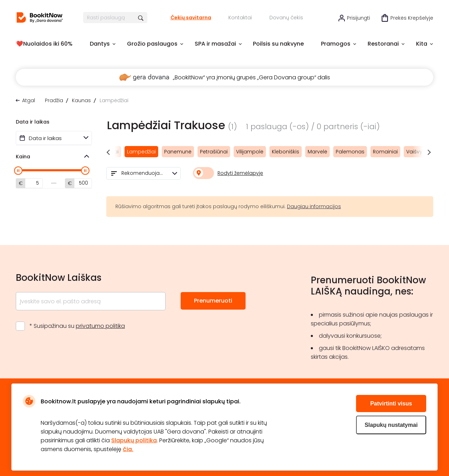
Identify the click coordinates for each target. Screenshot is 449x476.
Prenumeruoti (213, 301)
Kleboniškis (286, 152)
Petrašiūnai (214, 152)
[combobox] (143, 173)
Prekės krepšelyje (412, 18)
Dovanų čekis (286, 18)
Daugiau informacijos (314, 206)
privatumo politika (100, 326)
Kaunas (81, 100)
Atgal (29, 100)
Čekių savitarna (191, 18)
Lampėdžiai (141, 152)
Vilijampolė (250, 152)
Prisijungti (358, 18)
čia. (128, 449)
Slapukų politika (134, 440)
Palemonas (350, 152)
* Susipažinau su (77, 326)
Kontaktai (240, 18)
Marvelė (317, 152)
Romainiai (385, 152)
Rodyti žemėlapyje (240, 173)
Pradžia (54, 100)
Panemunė (178, 152)
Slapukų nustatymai (391, 425)
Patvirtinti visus (391, 404)
